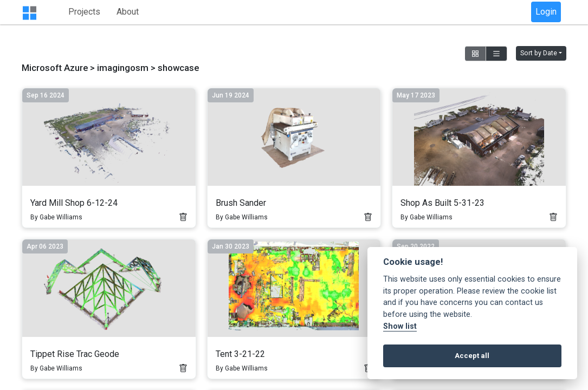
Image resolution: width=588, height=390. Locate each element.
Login (546, 12)
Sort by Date (539, 54)
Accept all (472, 356)
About (195, 12)
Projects (152, 12)
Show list (400, 326)
